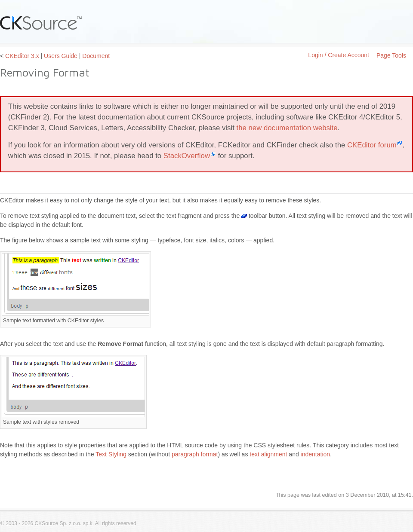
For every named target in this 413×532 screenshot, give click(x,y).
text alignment (268, 454)
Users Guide (61, 56)
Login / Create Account (339, 55)
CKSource (41, 23)
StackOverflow (187, 156)
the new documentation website (287, 128)
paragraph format (195, 454)
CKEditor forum (372, 145)
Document (96, 56)
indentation (316, 454)
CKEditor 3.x (22, 56)
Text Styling (111, 454)
